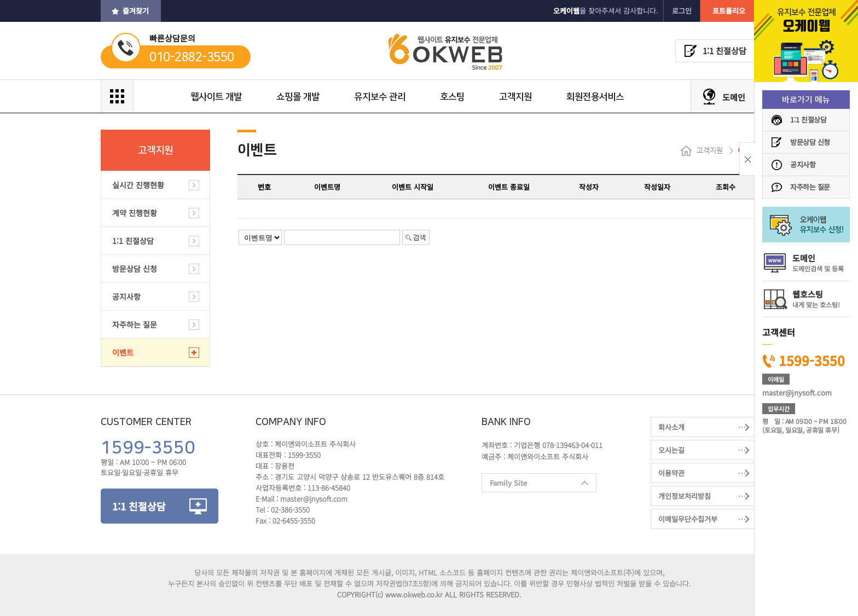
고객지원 (515, 97)
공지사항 (803, 164)
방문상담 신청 (810, 142)
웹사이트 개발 (216, 97)
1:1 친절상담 (808, 120)
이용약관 (671, 473)
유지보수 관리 (380, 97)
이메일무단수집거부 (688, 519)
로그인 (682, 11)
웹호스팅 (816, 299)
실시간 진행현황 (138, 185)
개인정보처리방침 (685, 496)
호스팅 (452, 97)
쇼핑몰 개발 (298, 97)
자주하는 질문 (810, 187)
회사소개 (671, 427)
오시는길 (671, 450)
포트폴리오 (729, 11)
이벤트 (123, 352)
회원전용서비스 (595, 97)
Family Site (535, 485)
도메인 (818, 263)
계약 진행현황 (135, 213)
